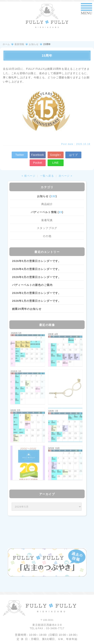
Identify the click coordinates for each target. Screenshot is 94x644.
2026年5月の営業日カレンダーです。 (36, 261)
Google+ (56, 155)
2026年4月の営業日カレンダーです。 (36, 269)
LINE (56, 163)
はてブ (73, 155)
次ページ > (66, 176)
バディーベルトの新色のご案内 (32, 285)
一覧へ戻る (47, 176)
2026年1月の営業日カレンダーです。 (36, 301)
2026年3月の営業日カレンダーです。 (36, 277)
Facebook (38, 155)
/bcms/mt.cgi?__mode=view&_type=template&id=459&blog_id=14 (47, 507)
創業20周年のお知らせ (27, 309)
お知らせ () (47, 196)
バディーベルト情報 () (47, 212)
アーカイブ (47, 494)
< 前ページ (28, 176)
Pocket (38, 163)
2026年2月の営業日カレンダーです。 (36, 293)
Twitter (20, 155)
